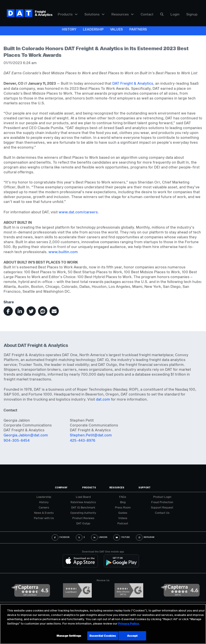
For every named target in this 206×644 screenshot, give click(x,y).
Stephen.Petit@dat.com (91, 435)
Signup (192, 14)
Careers (44, 507)
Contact (147, 14)
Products (68, 14)
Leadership (93, 29)
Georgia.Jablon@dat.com (26, 435)
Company (61, 487)
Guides (123, 513)
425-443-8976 (83, 440)
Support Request (162, 507)
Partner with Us (44, 518)
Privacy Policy (129, 623)
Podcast (123, 523)
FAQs (123, 497)
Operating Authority (83, 513)
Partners (138, 29)
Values (116, 29)
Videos (123, 518)
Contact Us (162, 513)
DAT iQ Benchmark (83, 507)
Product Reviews (83, 518)
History (69, 29)
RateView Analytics (83, 502)
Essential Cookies (103, 636)
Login (175, 14)
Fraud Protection (162, 502)
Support (145, 487)
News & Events (44, 513)
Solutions (94, 14)
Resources (123, 14)
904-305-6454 (17, 440)
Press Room (123, 507)
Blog (123, 502)
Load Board (83, 497)
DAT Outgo (83, 523)
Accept (132, 636)
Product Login (162, 497)
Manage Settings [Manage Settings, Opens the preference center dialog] (69, 636)
